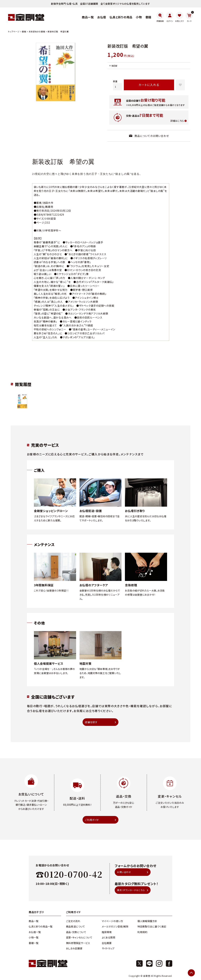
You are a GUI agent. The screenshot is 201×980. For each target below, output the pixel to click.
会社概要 (107, 943)
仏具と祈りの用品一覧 (41, 927)
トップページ (14, 31)
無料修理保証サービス (78, 943)
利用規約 (142, 933)
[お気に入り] (179, 17)
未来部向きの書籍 (37, 31)
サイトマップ (108, 949)
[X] (139, 964)
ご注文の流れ (73, 922)
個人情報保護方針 (147, 922)
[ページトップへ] (191, 973)
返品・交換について (76, 933)
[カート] (189, 17)
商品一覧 (34, 922)
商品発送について (76, 927)
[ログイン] (170, 17)
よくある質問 (108, 938)
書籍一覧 (34, 943)
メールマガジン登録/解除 (115, 927)
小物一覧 (34, 938)
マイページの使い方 (112, 922)
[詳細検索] (160, 17)
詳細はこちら (177, 121)
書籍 (24, 31)
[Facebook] (169, 964)
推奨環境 (107, 933)
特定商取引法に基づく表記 (152, 927)
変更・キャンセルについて (79, 938)
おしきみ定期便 (74, 949)
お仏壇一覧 (35, 933)
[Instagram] (159, 964)
